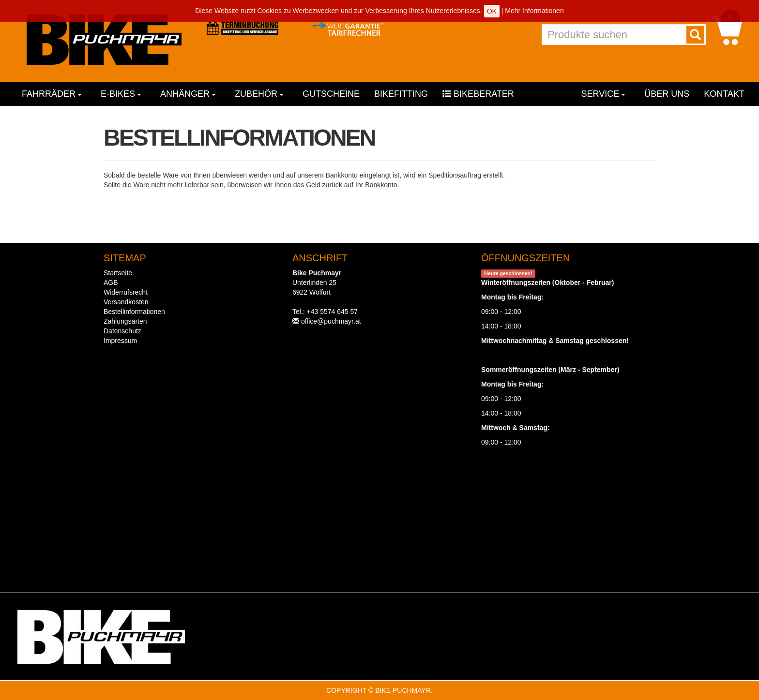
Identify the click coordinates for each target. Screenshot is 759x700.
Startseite (118, 273)
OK (492, 11)
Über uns (667, 94)
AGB (111, 283)
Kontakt (724, 94)
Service (603, 94)
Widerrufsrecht (126, 292)
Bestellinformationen (134, 312)
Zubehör (259, 94)
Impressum (120, 341)
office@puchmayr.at (331, 321)
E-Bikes (121, 94)
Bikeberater (478, 94)
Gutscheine (331, 94)
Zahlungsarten (125, 321)
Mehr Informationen (534, 11)
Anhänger (188, 94)
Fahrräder (52, 94)
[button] (726, 30)
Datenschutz (122, 331)
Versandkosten (126, 302)
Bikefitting (401, 94)
